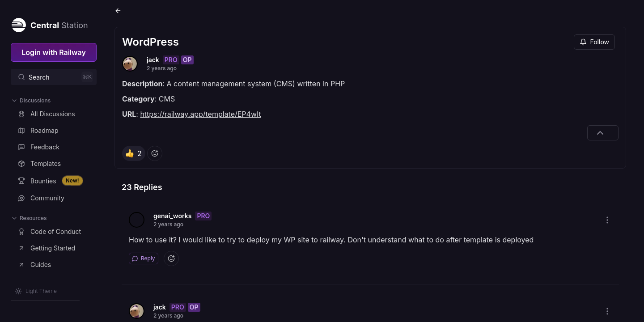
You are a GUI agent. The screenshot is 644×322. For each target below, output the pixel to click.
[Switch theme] (36, 291)
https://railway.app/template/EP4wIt (200, 114)
